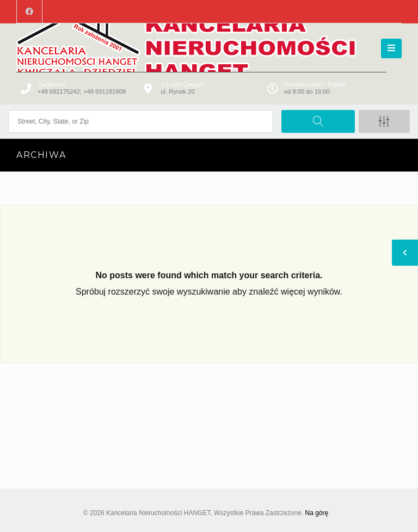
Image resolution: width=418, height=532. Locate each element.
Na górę (316, 513)
